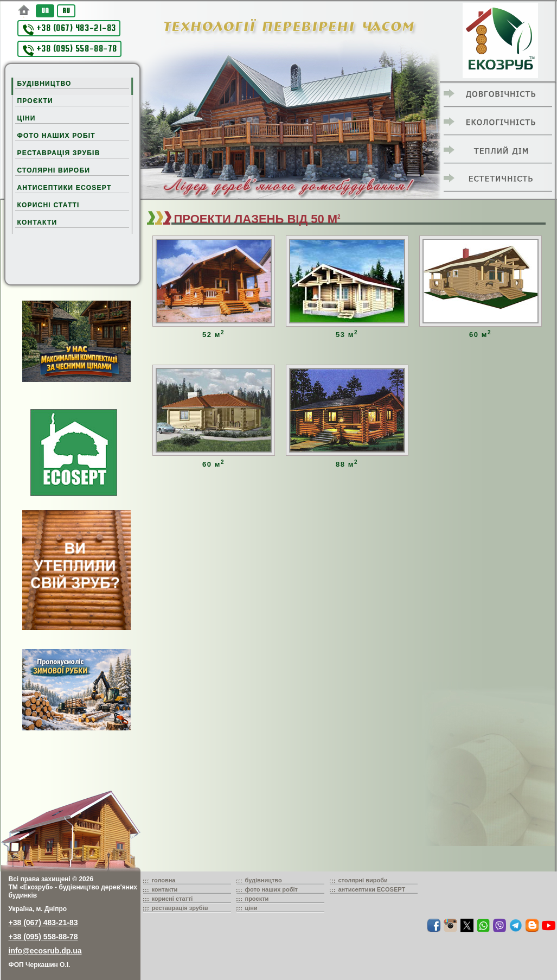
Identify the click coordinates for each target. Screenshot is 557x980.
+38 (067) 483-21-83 (69, 29)
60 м (480, 335)
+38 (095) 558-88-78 (70, 50)
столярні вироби (363, 880)
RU (66, 11)
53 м (347, 335)
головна (164, 880)
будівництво (264, 880)
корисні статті (172, 899)
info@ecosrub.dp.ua (45, 951)
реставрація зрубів (180, 908)
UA (45, 11)
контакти (165, 889)
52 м (213, 335)
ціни (251, 908)
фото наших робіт (272, 889)
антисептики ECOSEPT (372, 889)
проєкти (257, 899)
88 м (347, 464)
